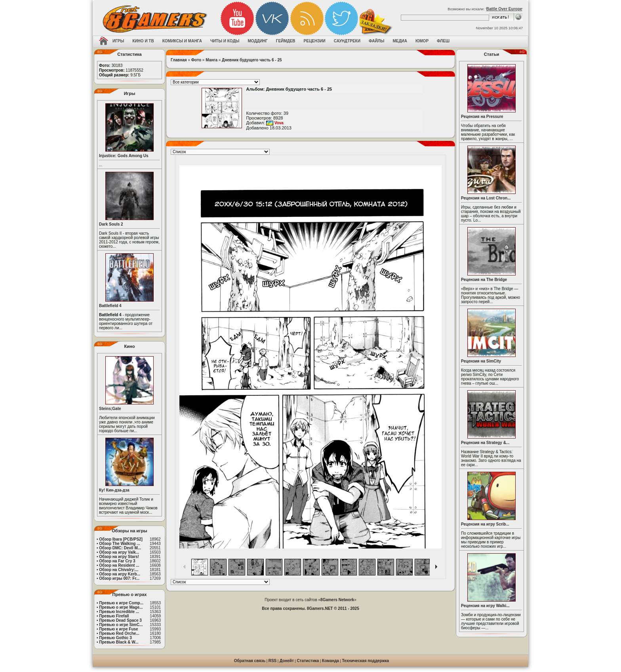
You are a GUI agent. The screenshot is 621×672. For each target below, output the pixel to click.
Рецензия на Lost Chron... (486, 198)
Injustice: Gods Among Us (124, 156)
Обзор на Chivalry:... (119, 570)
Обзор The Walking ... (119, 544)
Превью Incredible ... (119, 612)
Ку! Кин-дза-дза (114, 490)
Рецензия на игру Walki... (485, 606)
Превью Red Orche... (119, 633)
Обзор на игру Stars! (119, 557)
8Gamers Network (337, 600)
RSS (273, 661)
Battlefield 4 (110, 306)
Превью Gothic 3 (115, 638)
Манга (211, 60)
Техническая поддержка (366, 661)
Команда (331, 661)
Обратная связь (250, 661)
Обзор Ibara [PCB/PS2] (121, 539)
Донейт (287, 661)
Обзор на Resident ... (119, 565)
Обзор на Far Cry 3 (117, 561)
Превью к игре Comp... (121, 603)
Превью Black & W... (119, 642)
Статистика (308, 661)
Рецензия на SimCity (481, 361)
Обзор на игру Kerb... (120, 574)
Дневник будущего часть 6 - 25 (252, 60)
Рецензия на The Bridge (484, 280)
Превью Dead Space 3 (120, 620)
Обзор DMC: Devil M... (120, 548)
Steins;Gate (110, 409)
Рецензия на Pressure (482, 117)
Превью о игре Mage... (121, 607)
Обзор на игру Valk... (119, 552)
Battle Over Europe (504, 9)
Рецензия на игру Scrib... (485, 524)
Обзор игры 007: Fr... (119, 578)
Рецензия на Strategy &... (485, 443)
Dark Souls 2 (111, 224)
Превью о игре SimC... (121, 625)
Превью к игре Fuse (118, 629)
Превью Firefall (114, 616)
